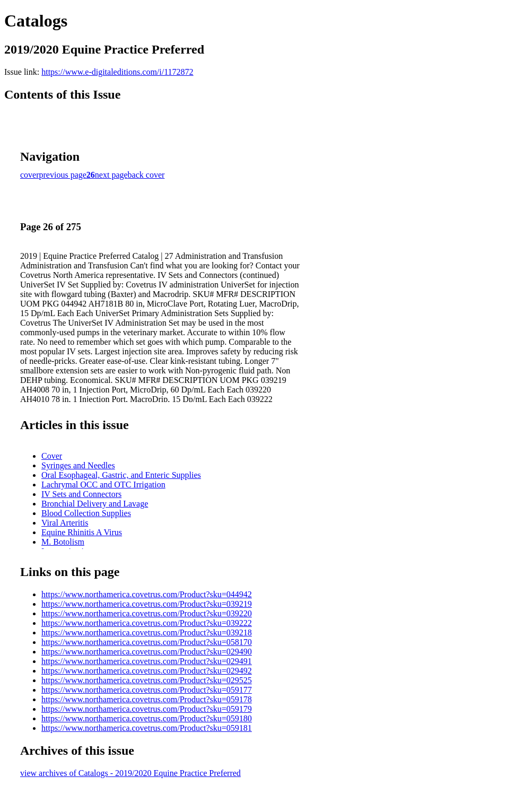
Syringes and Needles (78, 465)
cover (30, 175)
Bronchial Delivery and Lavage (95, 504)
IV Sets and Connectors (81, 494)
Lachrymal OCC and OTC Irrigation (103, 485)
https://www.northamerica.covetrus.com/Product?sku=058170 (147, 642)
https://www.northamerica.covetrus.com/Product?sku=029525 (147, 680)
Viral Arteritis (65, 523)
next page (111, 175)
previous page (63, 175)
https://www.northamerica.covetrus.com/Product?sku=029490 (147, 652)
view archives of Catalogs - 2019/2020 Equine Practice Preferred (130, 773)
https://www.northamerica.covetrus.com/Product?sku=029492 (147, 671)
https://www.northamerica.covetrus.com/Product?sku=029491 (147, 661)
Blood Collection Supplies (86, 513)
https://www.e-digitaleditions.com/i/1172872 (117, 72)
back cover (146, 175)
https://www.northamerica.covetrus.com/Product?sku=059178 (147, 699)
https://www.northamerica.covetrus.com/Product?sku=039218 (147, 632)
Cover (52, 456)
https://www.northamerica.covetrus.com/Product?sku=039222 (147, 623)
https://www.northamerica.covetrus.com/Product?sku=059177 (147, 690)
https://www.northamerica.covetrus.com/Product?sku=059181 (147, 728)
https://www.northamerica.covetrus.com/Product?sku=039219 (147, 604)
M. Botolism (63, 542)
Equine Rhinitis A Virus (82, 532)
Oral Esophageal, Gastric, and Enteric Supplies (121, 475)
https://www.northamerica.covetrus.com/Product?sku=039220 (147, 613)
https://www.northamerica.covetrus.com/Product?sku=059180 (147, 718)
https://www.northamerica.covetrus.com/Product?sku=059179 (147, 709)
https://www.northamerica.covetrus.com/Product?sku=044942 (147, 594)
